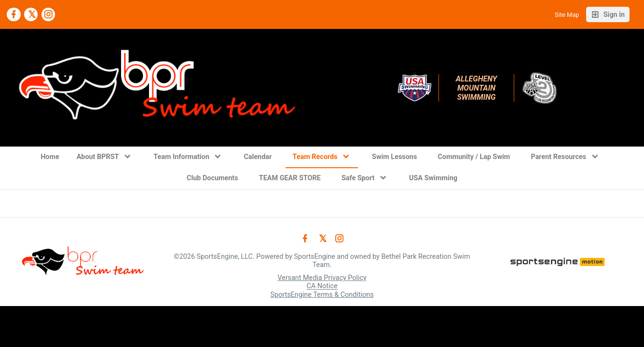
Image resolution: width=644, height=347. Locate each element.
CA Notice (322, 287)
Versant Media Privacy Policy (322, 278)
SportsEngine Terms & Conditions (322, 295)
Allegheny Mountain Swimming (478, 88)
